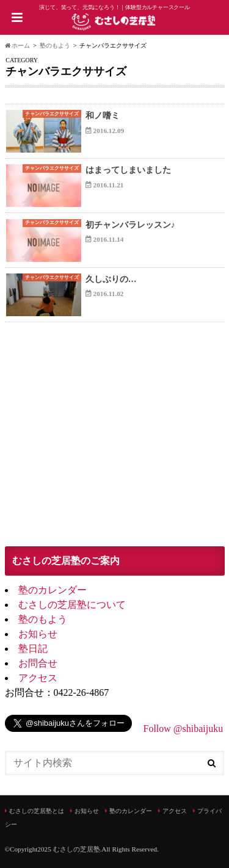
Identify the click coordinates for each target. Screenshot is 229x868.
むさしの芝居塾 (77, 849)
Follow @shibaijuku (184, 729)
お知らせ (38, 634)
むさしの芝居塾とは (37, 811)
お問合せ (38, 663)
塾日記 (33, 649)
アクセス (38, 678)
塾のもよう (43, 619)
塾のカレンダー (53, 590)
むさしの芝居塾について (72, 605)
